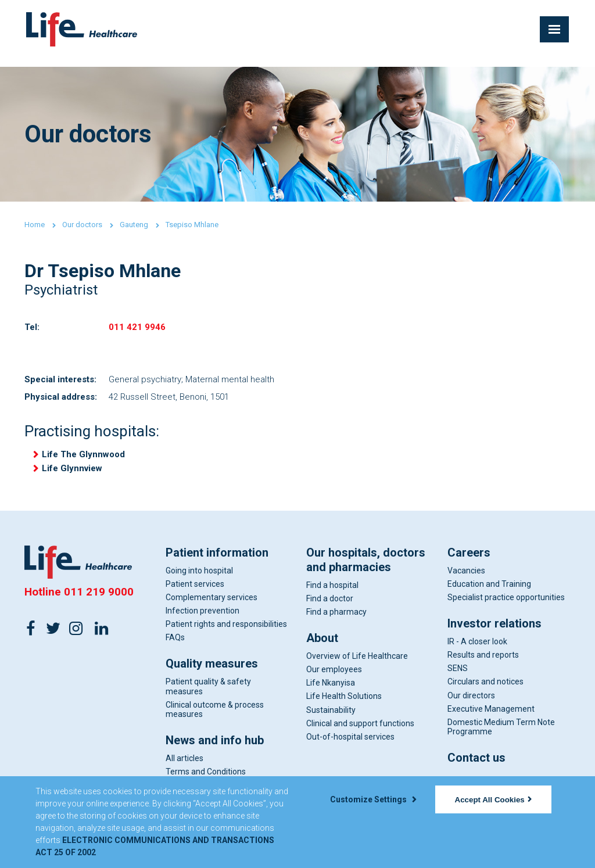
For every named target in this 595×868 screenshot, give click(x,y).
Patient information (217, 563)
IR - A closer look (477, 652)
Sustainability (331, 720)
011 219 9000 (99, 602)
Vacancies (466, 581)
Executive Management (491, 719)
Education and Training (489, 594)
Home (35, 225)
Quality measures (212, 675)
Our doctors (82, 225)
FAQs (175, 648)
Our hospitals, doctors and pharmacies (366, 570)
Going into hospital (199, 581)
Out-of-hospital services (350, 747)
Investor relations (494, 634)
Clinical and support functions (360, 734)
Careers (469, 563)
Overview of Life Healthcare (357, 666)
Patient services (195, 594)
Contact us (476, 768)
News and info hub (215, 751)
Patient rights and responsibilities (226, 634)
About (322, 648)
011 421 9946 (137, 329)
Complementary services (212, 608)
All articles (184, 769)
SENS (458, 679)
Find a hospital (332, 596)
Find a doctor (330, 609)
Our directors (471, 706)
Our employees (334, 680)
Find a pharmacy (336, 622)
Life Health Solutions (344, 707)
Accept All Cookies (493, 800)
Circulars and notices (485, 693)
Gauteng (134, 225)
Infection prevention (202, 621)
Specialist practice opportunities (506, 608)
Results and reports (483, 665)
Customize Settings (373, 799)
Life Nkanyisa (331, 693)
